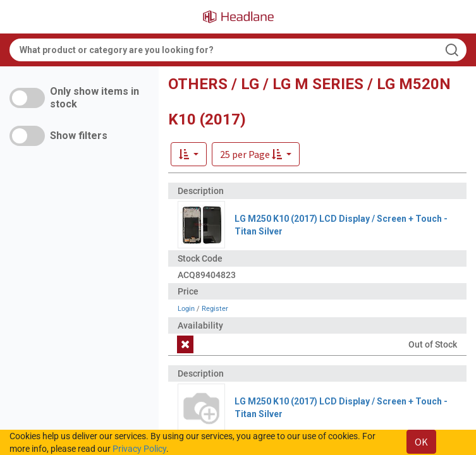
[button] (256, 154)
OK (421, 442)
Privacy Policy (139, 449)
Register (215, 309)
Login (186, 309)
